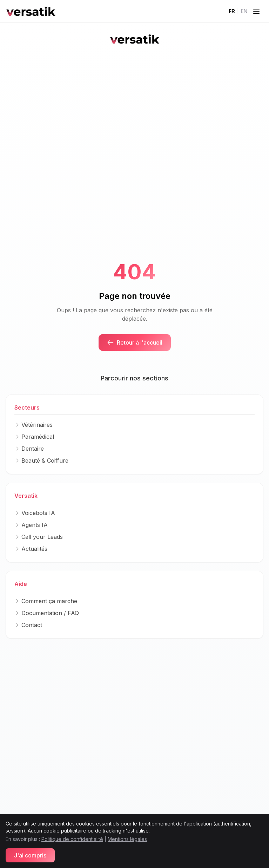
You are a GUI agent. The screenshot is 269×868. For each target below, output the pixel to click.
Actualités (31, 549)
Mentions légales (127, 839)
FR (232, 11)
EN (244, 11)
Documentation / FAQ (47, 613)
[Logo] (31, 11)
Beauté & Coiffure (41, 461)
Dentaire (29, 449)
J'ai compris (30, 855)
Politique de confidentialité (72, 839)
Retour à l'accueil (135, 342)
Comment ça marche (46, 601)
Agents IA (31, 525)
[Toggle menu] (256, 11)
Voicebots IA (35, 513)
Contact (28, 625)
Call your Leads (39, 537)
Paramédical (34, 437)
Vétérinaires (33, 425)
